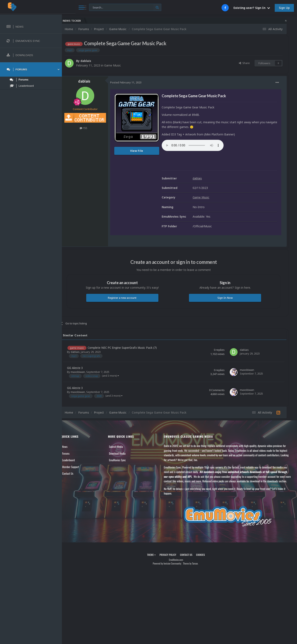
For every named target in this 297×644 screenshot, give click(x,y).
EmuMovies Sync (123, 460)
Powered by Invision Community (170, 568)
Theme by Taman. (194, 568)
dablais (93, 61)
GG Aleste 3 (82, 368)
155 (90, 128)
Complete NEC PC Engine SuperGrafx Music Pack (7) (129, 348)
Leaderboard (75, 460)
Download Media (123, 453)
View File (144, 151)
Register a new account (127, 298)
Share (244, 63)
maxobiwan (85, 372)
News (72, 447)
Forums (73, 453)
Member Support (78, 467)
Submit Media (121, 447)
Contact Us (75, 473)
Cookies (204, 559)
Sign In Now (227, 298)
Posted (133, 82)
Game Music (119, 65)
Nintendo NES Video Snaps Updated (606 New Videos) (265, 21)
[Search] (112, 8)
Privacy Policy (171, 559)
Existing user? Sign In (252, 8)
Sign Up (284, 8)
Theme (155, 559)
